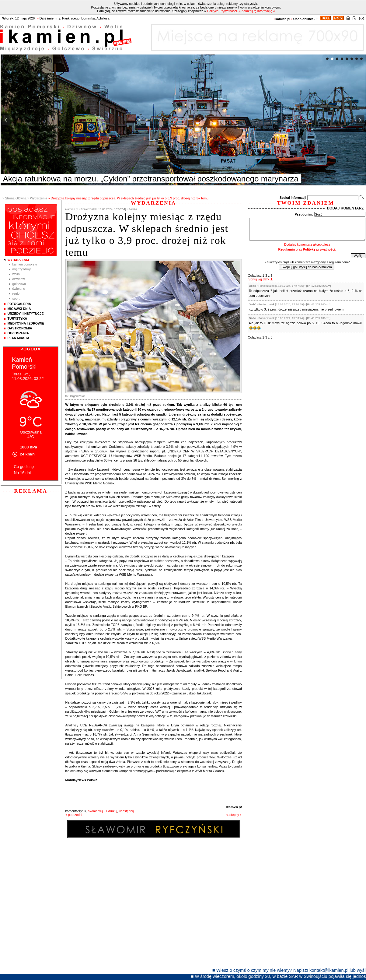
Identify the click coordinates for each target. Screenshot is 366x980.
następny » (234, 815)
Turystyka (17, 318)
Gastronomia (20, 328)
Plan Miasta (19, 338)
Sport (16, 298)
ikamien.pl (234, 807)
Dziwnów (19, 279)
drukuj (113, 811)
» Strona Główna (14, 198)
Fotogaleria (19, 304)
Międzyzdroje (22, 269)
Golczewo (19, 284)
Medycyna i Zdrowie (26, 323)
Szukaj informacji (293, 198)
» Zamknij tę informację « (257, 11)
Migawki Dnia (19, 309)
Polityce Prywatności (222, 11)
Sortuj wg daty (259, 279)
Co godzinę (24, 467)
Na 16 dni (23, 473)
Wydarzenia (19, 260)
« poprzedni (74, 815)
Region (17, 293)
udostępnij (126, 811)
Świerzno (19, 289)
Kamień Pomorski (25, 264)
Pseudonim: (304, 214)
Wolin (16, 274)
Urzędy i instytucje (26, 314)
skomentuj (95, 811)
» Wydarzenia (37, 198)
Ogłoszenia (18, 333)
